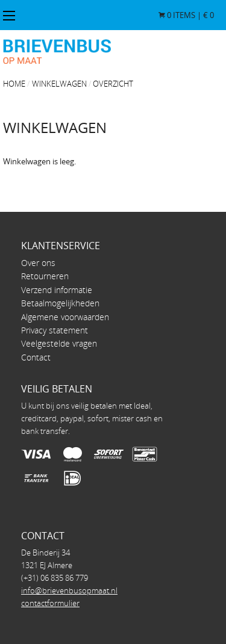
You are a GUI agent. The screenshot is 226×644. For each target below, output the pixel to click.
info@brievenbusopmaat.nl (69, 590)
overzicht (113, 84)
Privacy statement (55, 330)
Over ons (38, 263)
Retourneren (45, 276)
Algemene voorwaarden (65, 317)
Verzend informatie (57, 290)
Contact (36, 357)
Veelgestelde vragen (59, 343)
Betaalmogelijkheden (60, 303)
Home (14, 84)
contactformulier (50, 603)
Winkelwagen (59, 84)
